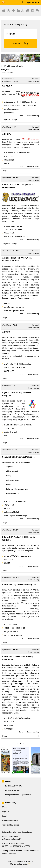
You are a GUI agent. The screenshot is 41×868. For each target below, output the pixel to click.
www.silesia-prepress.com (14, 311)
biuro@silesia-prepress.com (14, 307)
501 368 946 (9, 508)
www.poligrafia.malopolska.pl (15, 516)
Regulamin (6, 812)
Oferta (4, 807)
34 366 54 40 (31, 106)
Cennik (4, 816)
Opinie (21, 116)
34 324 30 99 (9, 106)
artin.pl (6, 163)
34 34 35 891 (9, 722)
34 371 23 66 (9, 368)
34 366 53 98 (20, 106)
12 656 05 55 (9, 628)
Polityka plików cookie (10, 825)
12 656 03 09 (20, 628)
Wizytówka (6, 120)
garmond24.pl (9, 113)
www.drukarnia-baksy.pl (13, 635)
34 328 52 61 (9, 233)
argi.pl (6, 435)
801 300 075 (17, 786)
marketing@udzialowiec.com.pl (16, 236)
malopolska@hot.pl (11, 512)
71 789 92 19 (9, 428)
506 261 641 (9, 563)
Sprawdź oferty (21, 43)
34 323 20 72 (20, 368)
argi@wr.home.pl (10, 432)
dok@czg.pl (8, 725)
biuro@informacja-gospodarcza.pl (18, 795)
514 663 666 (9, 156)
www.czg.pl (8, 729)
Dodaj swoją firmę (30, 2)
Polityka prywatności (10, 820)
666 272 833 (9, 304)
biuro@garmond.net (11, 109)
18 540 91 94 (9, 505)
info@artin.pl (9, 160)
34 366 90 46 (9, 559)
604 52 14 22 (9, 371)
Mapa (15, 120)
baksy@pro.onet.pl (11, 632)
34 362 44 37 (16, 790)
